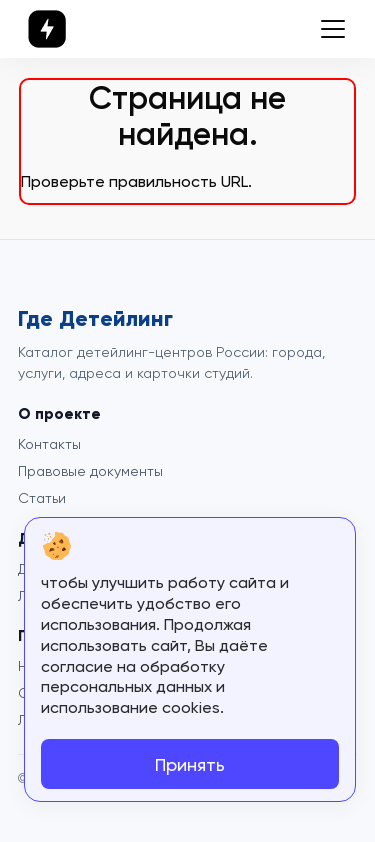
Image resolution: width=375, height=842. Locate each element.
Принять (190, 764)
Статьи (42, 498)
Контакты (49, 444)
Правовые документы (90, 471)
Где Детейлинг (95, 319)
